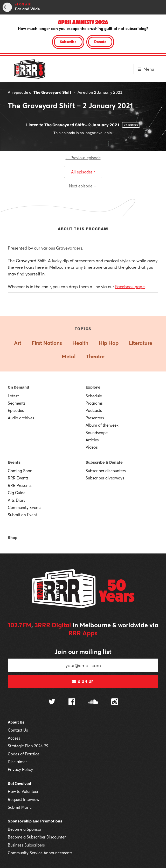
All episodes (83, 172)
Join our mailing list (83, 652)
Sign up (83, 682)
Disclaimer (17, 762)
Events (14, 462)
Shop (13, 538)
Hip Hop (109, 343)
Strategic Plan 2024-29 (28, 746)
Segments (17, 403)
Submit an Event (22, 515)
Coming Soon (20, 471)
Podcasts (94, 410)
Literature (141, 343)
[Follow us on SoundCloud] (93, 702)
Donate (100, 42)
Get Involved (19, 784)
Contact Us (18, 730)
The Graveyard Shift (52, 92)
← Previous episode (83, 158)
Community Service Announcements (40, 853)
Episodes (16, 410)
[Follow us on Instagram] (115, 702)
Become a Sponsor (25, 829)
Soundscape (97, 433)
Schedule (94, 396)
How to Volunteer (23, 791)
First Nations (47, 343)
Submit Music (20, 807)
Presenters (95, 418)
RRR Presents (20, 485)
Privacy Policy (20, 769)
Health (80, 343)
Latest (13, 396)
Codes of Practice (24, 754)
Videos (92, 447)
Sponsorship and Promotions (35, 821)
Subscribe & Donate (104, 462)
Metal (69, 356)
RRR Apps (83, 633)
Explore (93, 387)
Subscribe (68, 42)
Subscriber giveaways (105, 478)
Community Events (25, 507)
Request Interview (23, 799)
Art (18, 343)
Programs (94, 403)
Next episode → (83, 186)
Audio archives (21, 418)
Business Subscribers (26, 845)
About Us (16, 722)
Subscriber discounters (106, 471)
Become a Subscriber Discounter (37, 837)
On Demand (18, 387)
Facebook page (130, 286)
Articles (92, 440)
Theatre (95, 356)
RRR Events (18, 478)
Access (14, 738)
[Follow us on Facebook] (72, 702)
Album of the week (102, 425)
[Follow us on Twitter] (52, 702)
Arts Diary (17, 500)
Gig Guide (17, 493)
